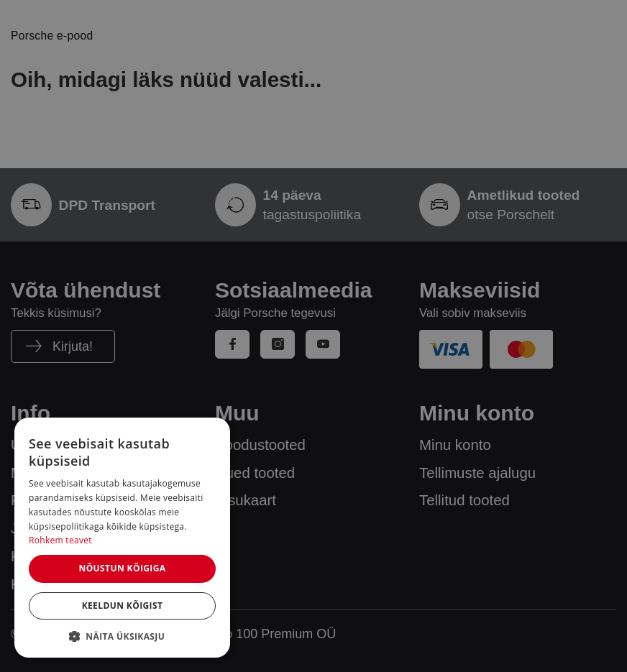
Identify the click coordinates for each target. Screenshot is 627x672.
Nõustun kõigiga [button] (122, 568)
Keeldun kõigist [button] (123, 606)
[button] (122, 636)
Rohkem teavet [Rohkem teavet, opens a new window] (60, 540)
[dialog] (122, 538)
